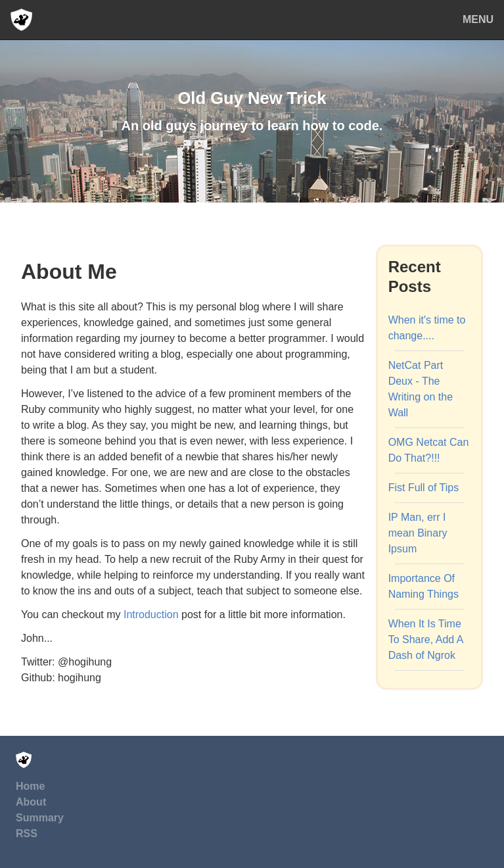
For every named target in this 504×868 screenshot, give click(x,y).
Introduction (151, 615)
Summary (40, 818)
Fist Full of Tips (424, 488)
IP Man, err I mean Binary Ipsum (418, 533)
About (31, 802)
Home (30, 786)
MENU (478, 19)
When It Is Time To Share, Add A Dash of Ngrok (426, 639)
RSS (27, 833)
